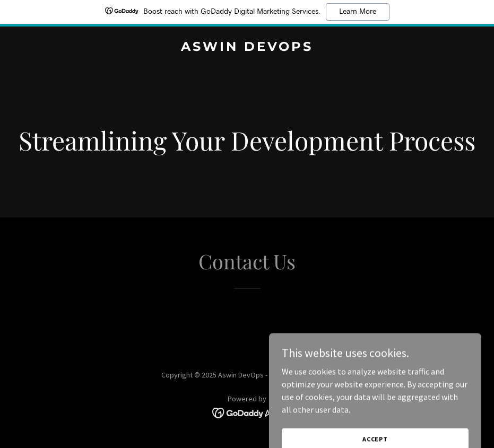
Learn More (358, 12)
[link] (247, 48)
